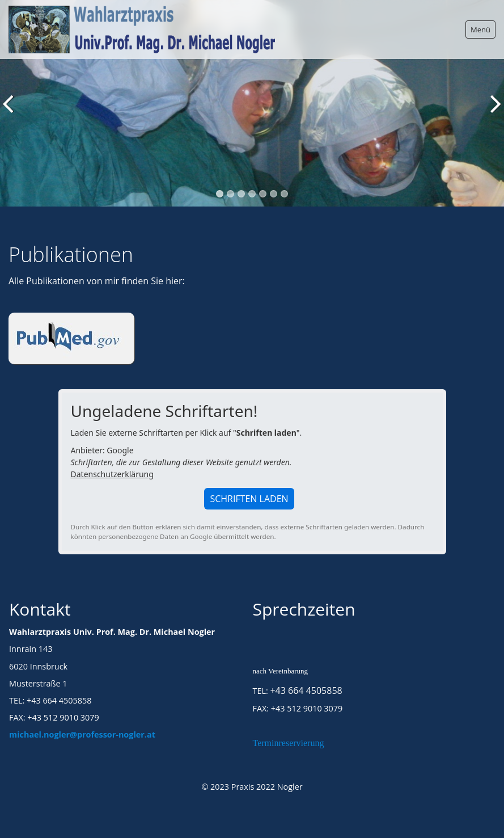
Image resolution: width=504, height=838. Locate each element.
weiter (493, 112)
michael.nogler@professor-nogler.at (82, 734)
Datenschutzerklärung (112, 474)
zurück (11, 112)
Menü (480, 30)
